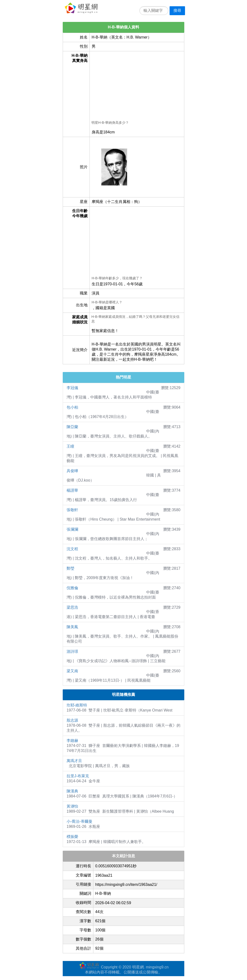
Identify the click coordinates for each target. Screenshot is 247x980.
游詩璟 (72, 651)
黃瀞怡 (72, 806)
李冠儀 (72, 388)
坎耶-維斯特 (77, 705)
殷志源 (72, 720)
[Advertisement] (137, 87)
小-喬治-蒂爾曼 (79, 821)
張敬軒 (72, 510)
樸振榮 (72, 837)
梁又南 (72, 671)
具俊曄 (72, 471)
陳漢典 (72, 791)
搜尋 (177, 10)
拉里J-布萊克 (78, 776)
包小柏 (72, 407)
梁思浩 (72, 607)
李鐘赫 (72, 741)
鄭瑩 (70, 568)
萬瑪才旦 (74, 761)
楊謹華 (72, 490)
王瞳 (70, 446)
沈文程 (72, 549)
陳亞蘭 (72, 427)
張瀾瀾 (72, 529)
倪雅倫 (72, 588)
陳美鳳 (72, 627)
